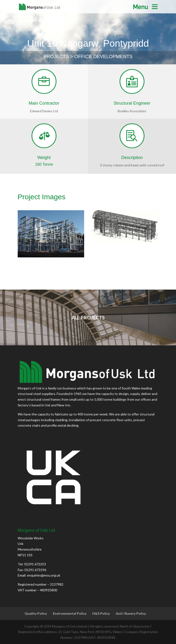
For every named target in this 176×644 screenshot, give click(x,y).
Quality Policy (36, 613)
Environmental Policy (70, 613)
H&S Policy (101, 613)
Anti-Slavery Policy (131, 613)
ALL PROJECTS (88, 317)
